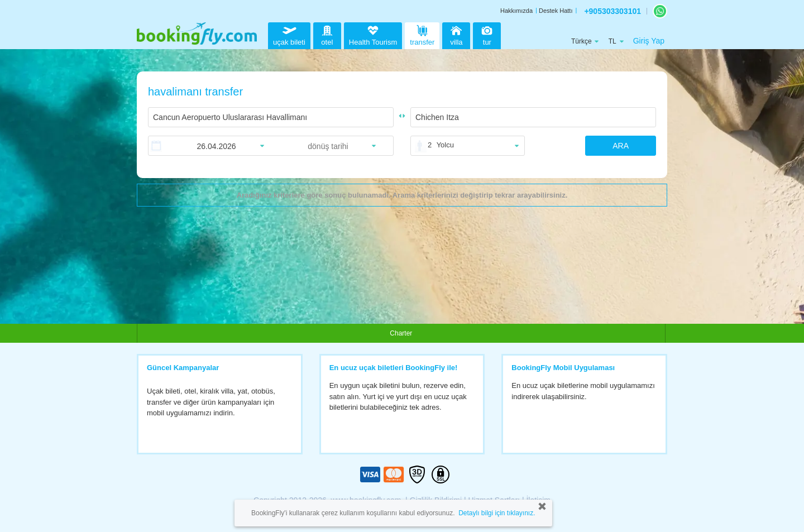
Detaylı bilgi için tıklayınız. (497, 513)
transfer (422, 34)
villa (456, 34)
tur (487, 34)
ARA (621, 146)
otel (327, 34)
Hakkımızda (516, 11)
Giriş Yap (649, 41)
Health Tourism (373, 36)
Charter (401, 333)
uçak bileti (289, 34)
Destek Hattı (556, 11)
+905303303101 (612, 11)
